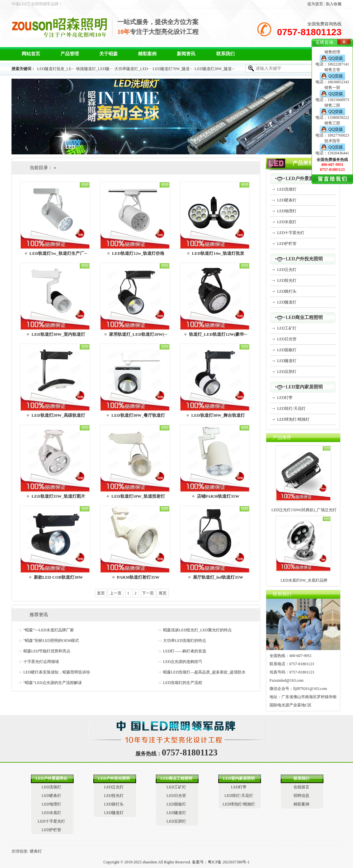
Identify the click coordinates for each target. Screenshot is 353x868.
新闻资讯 (186, 54)
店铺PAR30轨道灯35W (218, 496)
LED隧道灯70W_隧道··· (173, 69)
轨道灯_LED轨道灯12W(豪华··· (218, 334)
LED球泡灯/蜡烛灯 (293, 419)
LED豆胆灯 (287, 372)
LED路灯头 (287, 291)
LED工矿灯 (287, 328)
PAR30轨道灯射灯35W (138, 577)
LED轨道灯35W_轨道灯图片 (58, 496)
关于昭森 (108, 54)
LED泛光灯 (287, 270)
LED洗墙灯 (287, 189)
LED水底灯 (287, 222)
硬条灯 (36, 851)
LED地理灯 (287, 211)
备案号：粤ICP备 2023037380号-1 (220, 862)
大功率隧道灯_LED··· (132, 69)
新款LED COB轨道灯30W (58, 577)
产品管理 (70, 54)
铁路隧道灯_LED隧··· (94, 69)
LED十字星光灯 (291, 233)
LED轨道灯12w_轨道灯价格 (138, 253)
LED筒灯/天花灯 (291, 408)
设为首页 (315, 4)
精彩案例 (147, 54)
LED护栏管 (287, 244)
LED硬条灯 (287, 200)
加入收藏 (334, 4)
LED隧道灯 (287, 302)
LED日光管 (287, 339)
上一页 (116, 593)
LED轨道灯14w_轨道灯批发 (218, 253)
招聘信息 (301, 796)
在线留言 (301, 787)
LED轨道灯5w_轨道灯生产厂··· (59, 253)
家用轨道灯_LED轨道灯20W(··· (138, 334)
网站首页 (31, 54)
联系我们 (225, 54)
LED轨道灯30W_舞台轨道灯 (218, 415)
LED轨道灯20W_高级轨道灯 (58, 415)
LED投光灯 (287, 280)
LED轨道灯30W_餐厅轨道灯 (138, 415)
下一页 (148, 593)
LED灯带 (285, 398)
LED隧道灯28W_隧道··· (215, 69)
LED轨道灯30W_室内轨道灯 (58, 334)
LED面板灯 (287, 350)
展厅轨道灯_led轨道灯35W (218, 577)
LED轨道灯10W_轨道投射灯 (138, 496)
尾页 (163, 593)
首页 (101, 593)
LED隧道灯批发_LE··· (56, 69)
